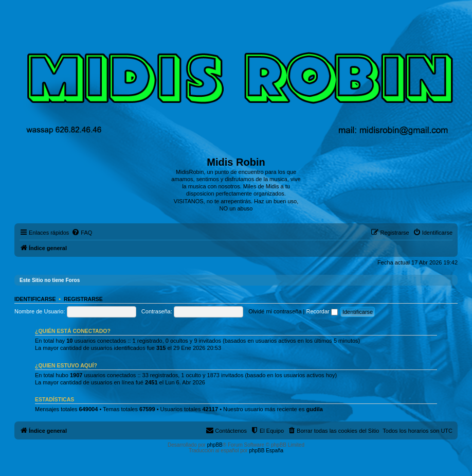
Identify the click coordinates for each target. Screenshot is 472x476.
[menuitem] (82, 233)
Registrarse (83, 299)
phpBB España (266, 451)
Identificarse (35, 299)
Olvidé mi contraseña (275, 311)
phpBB (215, 445)
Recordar (322, 311)
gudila (314, 409)
